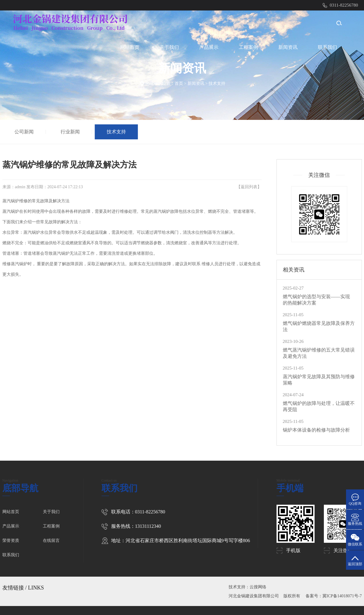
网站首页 (130, 47)
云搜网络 (258, 587)
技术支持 (217, 83)
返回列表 (249, 187)
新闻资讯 (288, 47)
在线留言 (51, 541)
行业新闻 (70, 132)
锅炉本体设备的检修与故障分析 (316, 430)
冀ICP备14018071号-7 (342, 596)
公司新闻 (24, 132)
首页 (179, 83)
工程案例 (248, 47)
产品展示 (209, 47)
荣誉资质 (11, 541)
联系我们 (327, 47)
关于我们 (169, 47)
